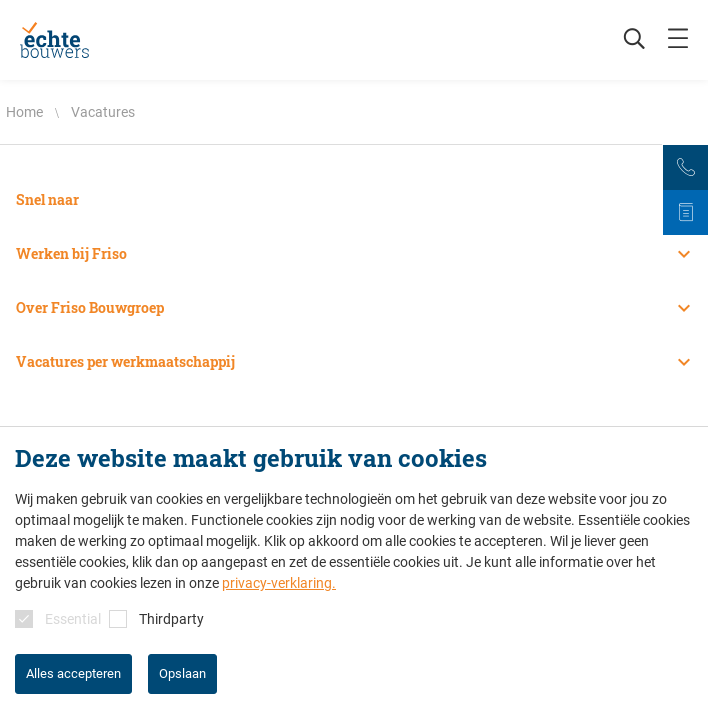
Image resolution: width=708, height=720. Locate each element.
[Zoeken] (624, 40)
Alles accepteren (73, 673)
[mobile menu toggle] (678, 40)
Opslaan (182, 673)
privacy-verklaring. (279, 583)
